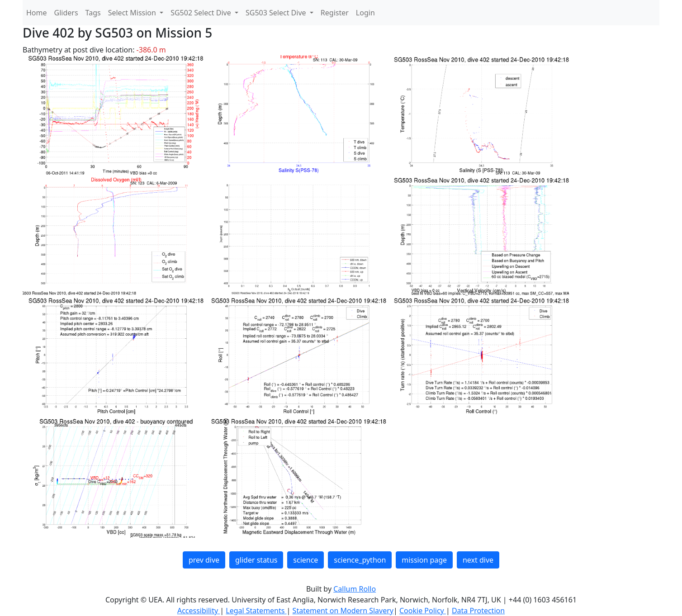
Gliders (66, 13)
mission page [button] (424, 560)
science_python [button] (360, 560)
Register (335, 13)
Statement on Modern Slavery (343, 611)
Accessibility (199, 611)
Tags (93, 13)
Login (365, 13)
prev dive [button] (204, 560)
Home (37, 13)
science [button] (305, 560)
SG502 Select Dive (202, 13)
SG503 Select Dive (277, 13)
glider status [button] (256, 560)
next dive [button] (478, 560)
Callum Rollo (355, 589)
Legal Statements (256, 611)
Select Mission (133, 13)
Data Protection (478, 611)
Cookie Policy (423, 611)
